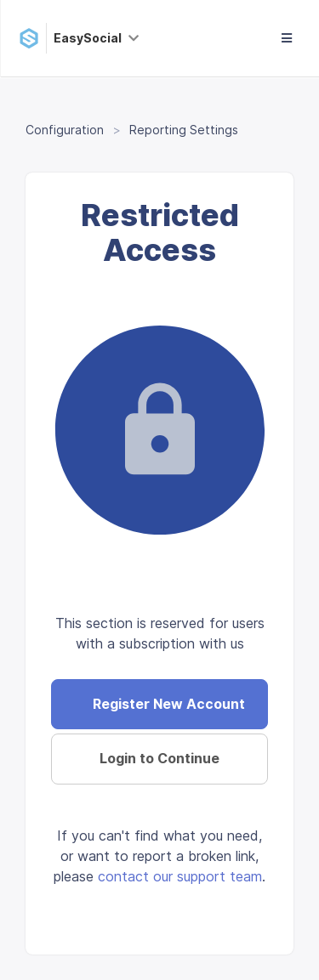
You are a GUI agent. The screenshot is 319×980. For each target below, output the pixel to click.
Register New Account (169, 704)
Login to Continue (159, 758)
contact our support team (180, 876)
